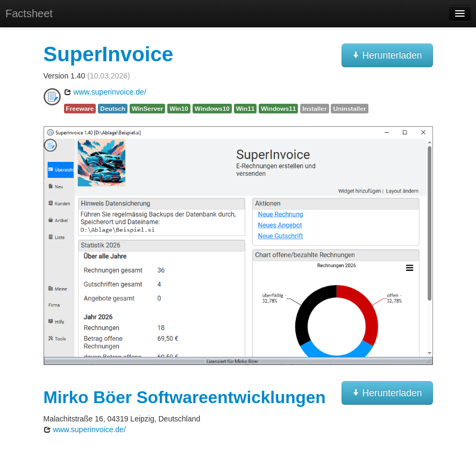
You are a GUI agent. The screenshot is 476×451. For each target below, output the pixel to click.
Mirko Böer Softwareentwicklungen (185, 397)
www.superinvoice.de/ (105, 92)
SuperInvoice (109, 54)
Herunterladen (387, 55)
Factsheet (29, 13)
